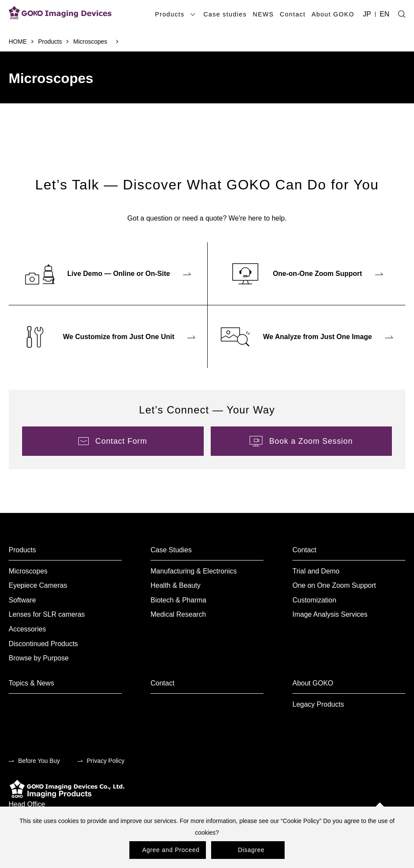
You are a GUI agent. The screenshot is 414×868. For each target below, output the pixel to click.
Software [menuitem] (22, 600)
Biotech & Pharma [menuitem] (178, 600)
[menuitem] (108, 274)
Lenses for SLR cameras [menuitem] (47, 614)
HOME (18, 42)
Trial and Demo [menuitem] (316, 571)
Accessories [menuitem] (27, 629)
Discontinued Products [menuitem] (43, 644)
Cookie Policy (301, 821)
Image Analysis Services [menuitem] (330, 614)
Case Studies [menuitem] (171, 550)
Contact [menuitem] (304, 550)
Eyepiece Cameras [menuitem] (38, 585)
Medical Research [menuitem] (178, 614)
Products (50, 42)
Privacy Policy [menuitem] (106, 761)
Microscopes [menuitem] (28, 571)
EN (385, 14)
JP (367, 14)
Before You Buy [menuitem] (39, 761)
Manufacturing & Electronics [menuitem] (194, 571)
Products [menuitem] (22, 550)
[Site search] (402, 13)
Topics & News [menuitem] (31, 683)
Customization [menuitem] (314, 600)
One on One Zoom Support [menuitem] (334, 585)
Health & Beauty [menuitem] (176, 585)
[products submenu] (193, 14)
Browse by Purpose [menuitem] (39, 658)
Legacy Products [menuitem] (318, 704)
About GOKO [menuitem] (313, 683)
